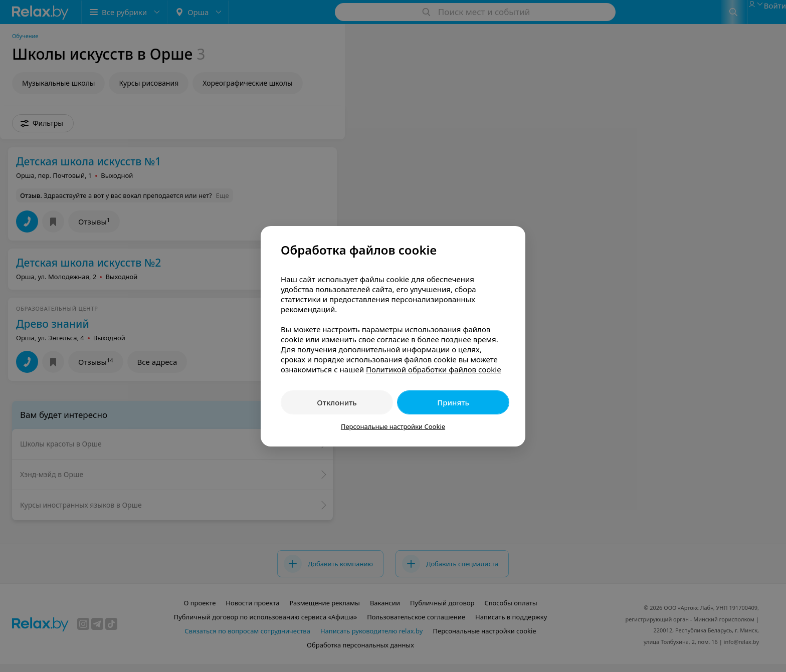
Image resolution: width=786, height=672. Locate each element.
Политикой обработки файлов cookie (434, 369)
